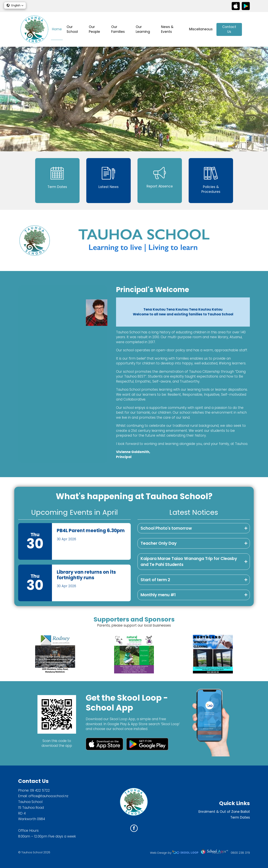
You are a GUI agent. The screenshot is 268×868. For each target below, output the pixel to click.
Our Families (118, 29)
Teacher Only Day (159, 543)
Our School (72, 29)
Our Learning (143, 29)
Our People (94, 29)
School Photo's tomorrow (166, 528)
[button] (15, 5)
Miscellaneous (201, 29)
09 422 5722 (40, 790)
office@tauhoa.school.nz (48, 796)
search (248, 29)
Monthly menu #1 (158, 595)
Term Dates (240, 817)
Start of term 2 (155, 580)
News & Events (167, 29)
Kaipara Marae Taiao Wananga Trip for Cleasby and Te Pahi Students (189, 562)
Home (57, 29)
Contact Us (229, 29)
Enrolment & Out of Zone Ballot (224, 812)
